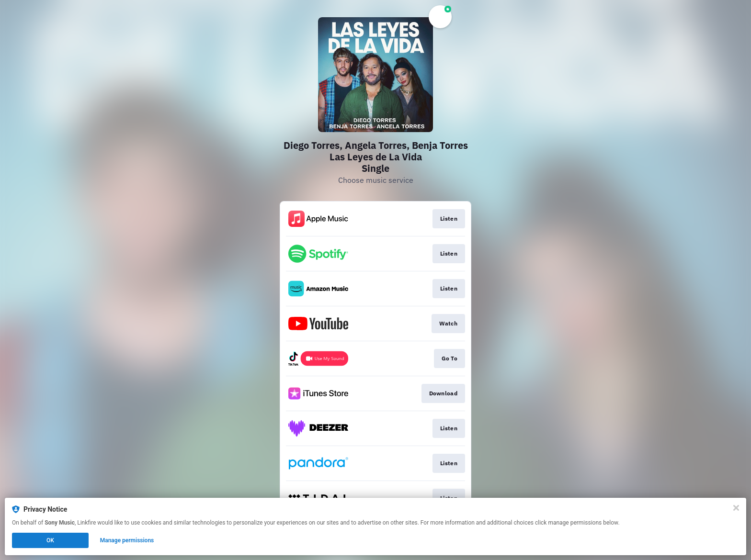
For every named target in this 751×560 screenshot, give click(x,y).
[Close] (736, 508)
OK (50, 540)
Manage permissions (127, 540)
